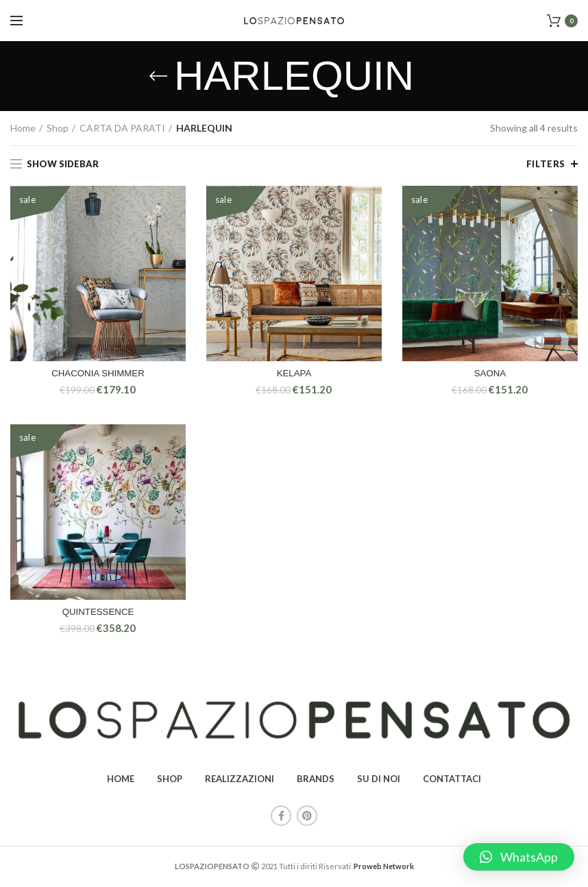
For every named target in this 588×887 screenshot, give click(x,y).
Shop (58, 128)
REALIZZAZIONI (240, 781)
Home (23, 128)
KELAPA (294, 374)
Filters (546, 164)
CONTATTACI (452, 781)
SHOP (170, 781)
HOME (121, 781)
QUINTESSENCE (98, 613)
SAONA (490, 374)
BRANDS (316, 781)
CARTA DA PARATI (122, 128)
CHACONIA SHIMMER (98, 374)
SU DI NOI (379, 781)
